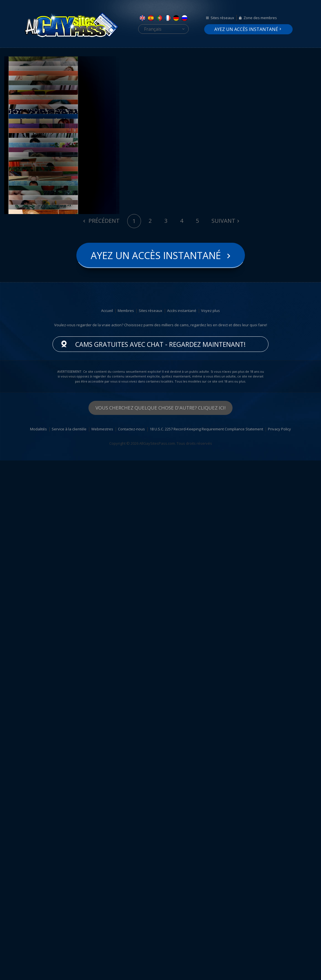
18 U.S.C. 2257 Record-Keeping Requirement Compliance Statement (206, 948)
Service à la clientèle (69, 948)
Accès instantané (182, 830)
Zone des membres (260, 18)
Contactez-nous (131, 948)
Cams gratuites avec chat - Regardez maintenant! (160, 864)
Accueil (107, 830)
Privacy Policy (279, 948)
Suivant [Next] (223, 740)
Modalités (38, 948)
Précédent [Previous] (103, 740)
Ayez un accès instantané (246, 29)
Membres (126, 830)
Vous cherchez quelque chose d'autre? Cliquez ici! (160, 927)
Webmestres (102, 948)
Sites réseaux (222, 18)
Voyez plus (210, 830)
